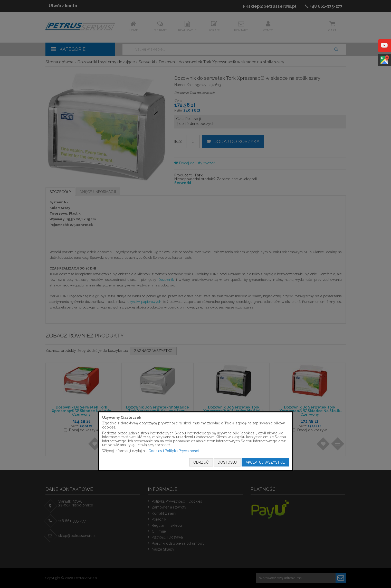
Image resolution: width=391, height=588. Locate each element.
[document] (196, 441)
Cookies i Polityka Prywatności (174, 451)
